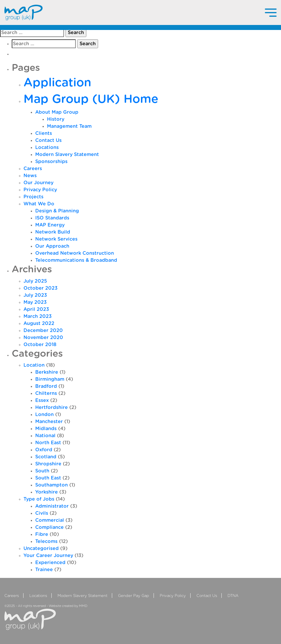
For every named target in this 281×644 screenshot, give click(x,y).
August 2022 (39, 323)
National (45, 436)
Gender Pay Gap (134, 596)
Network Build (53, 232)
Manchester (49, 422)
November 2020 (43, 338)
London (44, 415)
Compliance (49, 527)
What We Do (39, 204)
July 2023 (35, 295)
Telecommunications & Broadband (76, 260)
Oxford (44, 450)
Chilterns (46, 393)
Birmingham (50, 379)
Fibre (42, 534)
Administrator (52, 506)
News (30, 176)
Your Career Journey (48, 556)
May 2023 (35, 302)
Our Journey (38, 183)
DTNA (233, 596)
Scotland (46, 457)
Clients (44, 133)
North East (48, 443)
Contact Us (48, 140)
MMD (83, 606)
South (42, 471)
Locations (47, 147)
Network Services (56, 239)
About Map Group (57, 112)
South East (48, 478)
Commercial (50, 520)
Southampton (52, 485)
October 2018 (40, 345)
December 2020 (43, 331)
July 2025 (35, 281)
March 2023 (38, 316)
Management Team (69, 126)
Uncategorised (41, 549)
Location (34, 365)
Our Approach (52, 246)
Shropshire (48, 464)
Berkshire (47, 372)
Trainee (44, 570)
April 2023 (36, 309)
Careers (33, 169)
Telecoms (46, 541)
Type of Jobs (39, 499)
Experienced (50, 563)
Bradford (46, 386)
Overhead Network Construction (75, 253)
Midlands (46, 429)
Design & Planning (57, 211)
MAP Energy (50, 225)
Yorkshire (47, 492)
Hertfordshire (52, 407)
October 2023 (41, 288)
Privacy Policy (40, 190)
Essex (42, 400)
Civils (42, 513)
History (56, 119)
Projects (33, 197)
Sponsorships (51, 162)
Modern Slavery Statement (67, 155)
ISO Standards (52, 218)
